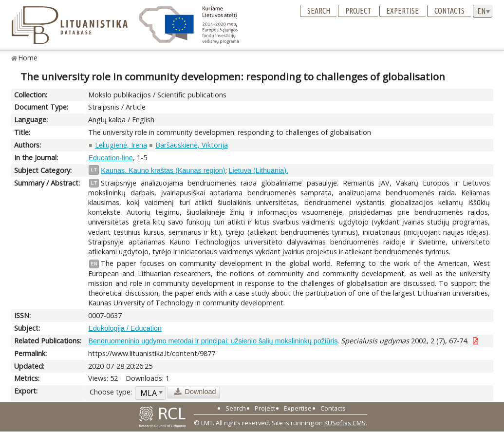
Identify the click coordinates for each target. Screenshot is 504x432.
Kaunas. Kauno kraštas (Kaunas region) (163, 170)
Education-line (110, 158)
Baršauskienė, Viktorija (192, 145)
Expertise (402, 11)
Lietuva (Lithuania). (259, 170)
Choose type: (111, 392)
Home (28, 58)
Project (358, 11)
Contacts (449, 11)
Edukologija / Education (125, 328)
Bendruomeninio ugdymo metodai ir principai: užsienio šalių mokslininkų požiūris (213, 341)
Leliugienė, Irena (121, 145)
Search (319, 11)
